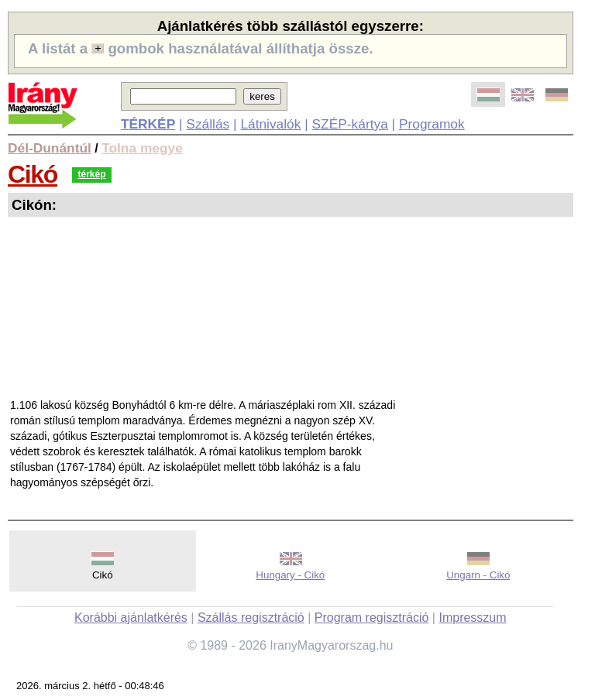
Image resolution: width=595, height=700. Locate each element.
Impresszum (472, 618)
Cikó (33, 174)
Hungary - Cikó (290, 575)
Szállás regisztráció (251, 618)
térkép (91, 174)
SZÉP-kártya (350, 124)
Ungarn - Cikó (478, 575)
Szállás (208, 124)
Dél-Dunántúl (50, 148)
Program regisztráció (372, 618)
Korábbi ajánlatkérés (131, 618)
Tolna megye (142, 148)
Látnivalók (270, 124)
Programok (432, 124)
